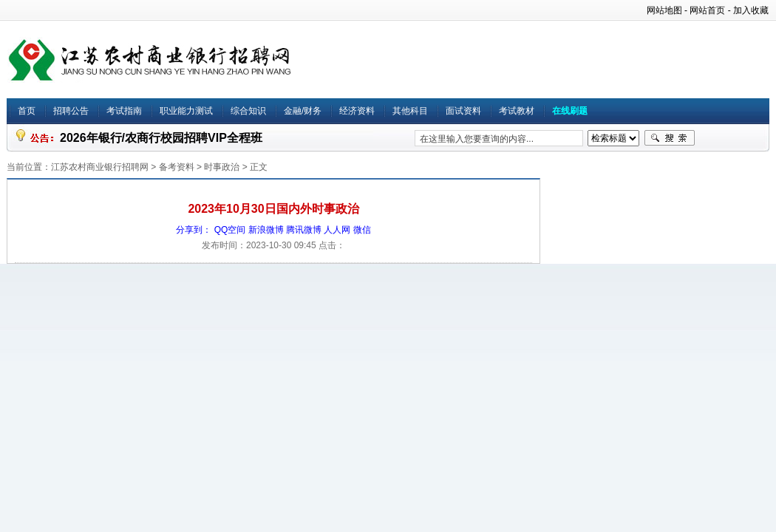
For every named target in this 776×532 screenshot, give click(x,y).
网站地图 (664, 10)
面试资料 (463, 111)
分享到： (194, 230)
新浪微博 (266, 230)
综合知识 (248, 111)
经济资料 (357, 111)
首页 (27, 111)
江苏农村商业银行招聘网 (100, 167)
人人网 (337, 230)
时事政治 (222, 167)
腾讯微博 (304, 230)
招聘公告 (71, 111)
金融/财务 (303, 111)
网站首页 (707, 10)
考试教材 (517, 111)
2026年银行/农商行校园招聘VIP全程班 (161, 138)
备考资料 (177, 167)
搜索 (670, 138)
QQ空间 (230, 230)
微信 (362, 230)
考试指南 (124, 111)
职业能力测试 (186, 111)
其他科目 (410, 111)
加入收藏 (751, 10)
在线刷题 (570, 111)
